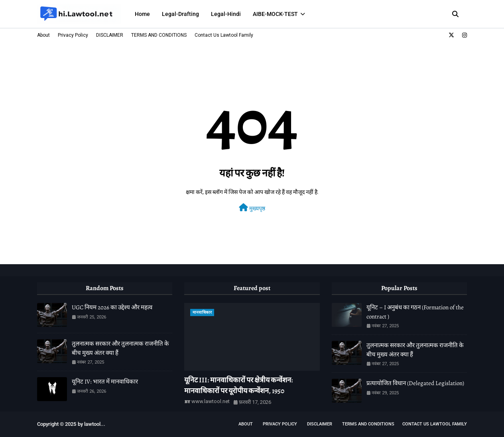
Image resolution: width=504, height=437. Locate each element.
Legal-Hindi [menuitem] (226, 14)
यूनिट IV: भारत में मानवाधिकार (105, 382)
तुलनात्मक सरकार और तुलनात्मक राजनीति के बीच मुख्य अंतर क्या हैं (120, 348)
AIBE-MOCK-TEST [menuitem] (275, 14)
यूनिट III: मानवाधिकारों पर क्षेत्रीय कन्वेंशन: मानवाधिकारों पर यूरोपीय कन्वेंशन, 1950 (238, 385)
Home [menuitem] (142, 14)
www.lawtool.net (211, 401)
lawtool (92, 424)
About (43, 35)
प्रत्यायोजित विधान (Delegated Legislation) (415, 383)
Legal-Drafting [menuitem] (180, 14)
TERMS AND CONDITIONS (159, 35)
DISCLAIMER (110, 35)
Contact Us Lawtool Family (224, 35)
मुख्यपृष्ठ (252, 208)
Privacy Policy (73, 35)
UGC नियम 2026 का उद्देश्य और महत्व (112, 307)
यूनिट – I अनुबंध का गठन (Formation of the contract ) (415, 312)
